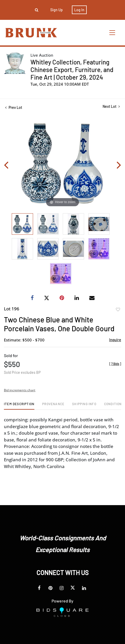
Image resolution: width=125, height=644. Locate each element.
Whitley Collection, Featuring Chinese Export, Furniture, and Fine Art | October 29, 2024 (72, 70)
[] (115, 364)
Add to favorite (118, 310)
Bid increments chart (20, 390)
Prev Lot (14, 107)
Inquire (115, 340)
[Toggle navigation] (113, 33)
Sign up (57, 10)
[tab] (19, 406)
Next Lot (111, 106)
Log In (79, 10)
